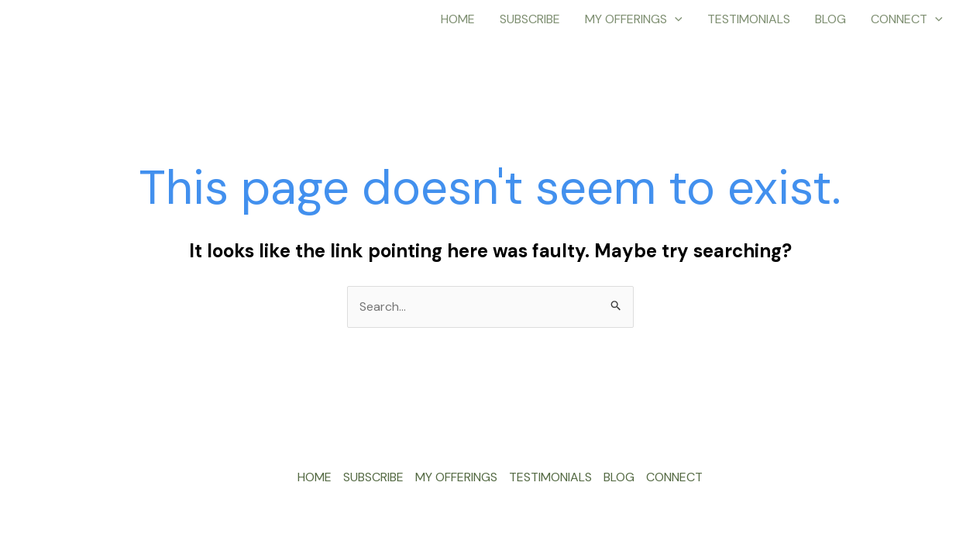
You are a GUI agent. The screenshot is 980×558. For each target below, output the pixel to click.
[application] (675, 19)
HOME (458, 19)
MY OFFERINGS (634, 19)
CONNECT (907, 19)
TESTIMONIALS (749, 19)
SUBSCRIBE (530, 19)
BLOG (830, 19)
